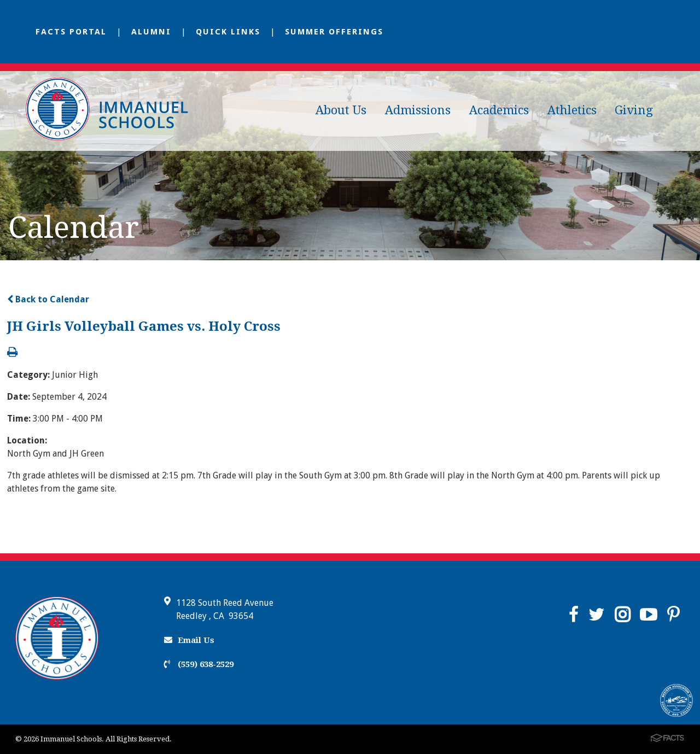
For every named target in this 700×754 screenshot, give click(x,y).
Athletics (572, 110)
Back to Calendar (48, 299)
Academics (499, 110)
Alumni (151, 32)
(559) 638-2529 (199, 664)
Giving (634, 110)
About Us (341, 110)
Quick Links (228, 32)
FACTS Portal (71, 32)
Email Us (189, 640)
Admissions (418, 110)
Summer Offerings (334, 32)
